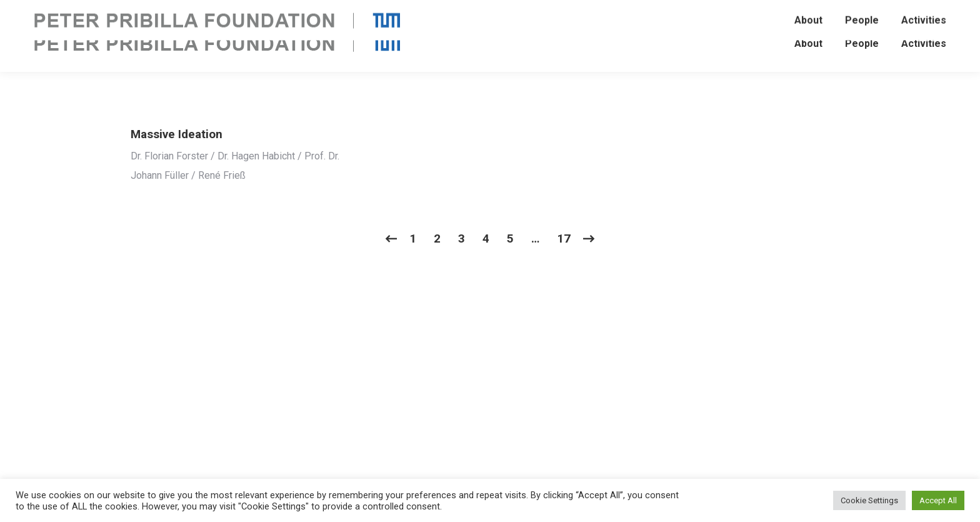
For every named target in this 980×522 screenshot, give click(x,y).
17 (564, 238)
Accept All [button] (938, 500)
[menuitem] (808, 44)
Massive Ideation (177, 134)
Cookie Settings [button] (869, 500)
